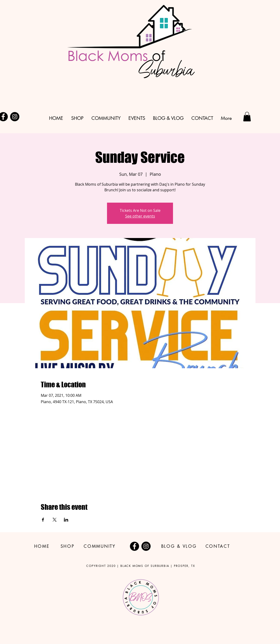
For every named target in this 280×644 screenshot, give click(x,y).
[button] (247, 117)
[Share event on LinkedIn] (66, 520)
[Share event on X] (55, 520)
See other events (140, 216)
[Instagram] (15, 117)
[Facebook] (134, 546)
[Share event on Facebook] (43, 520)
